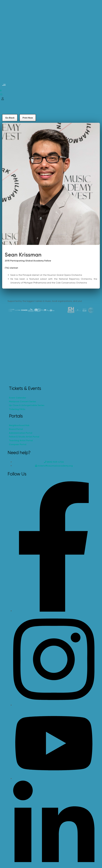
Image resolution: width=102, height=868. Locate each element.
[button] (4, 85)
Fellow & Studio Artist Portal (24, 437)
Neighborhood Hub (19, 425)
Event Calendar (18, 398)
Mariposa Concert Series (22, 401)
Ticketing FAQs (17, 409)
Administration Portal (21, 433)
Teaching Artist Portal (21, 440)
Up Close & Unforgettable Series (27, 405)
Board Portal (16, 429)
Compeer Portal (18, 444)
